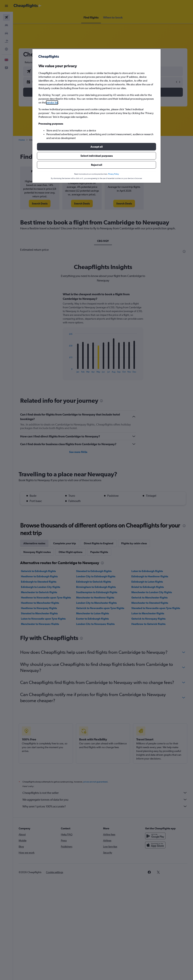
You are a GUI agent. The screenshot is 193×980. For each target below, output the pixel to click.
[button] (96, 147)
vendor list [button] (52, 103)
